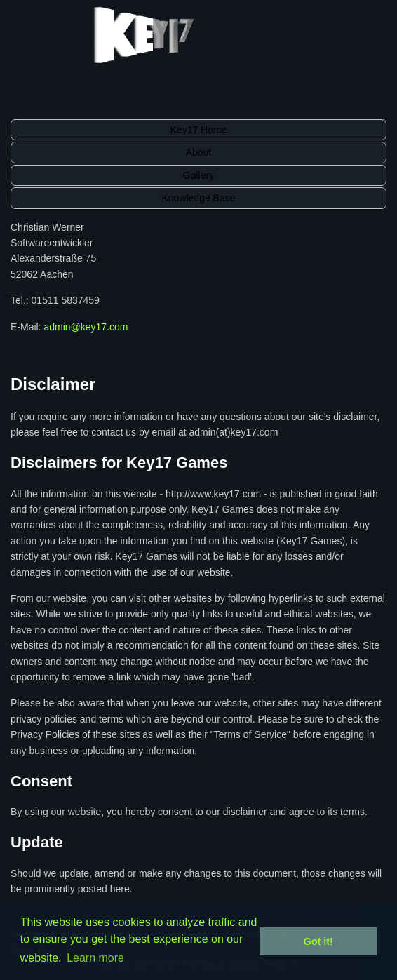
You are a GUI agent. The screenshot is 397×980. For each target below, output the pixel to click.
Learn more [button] (95, 958)
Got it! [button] (318, 941)
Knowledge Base (198, 198)
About (199, 152)
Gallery (198, 175)
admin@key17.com (86, 327)
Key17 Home (199, 130)
